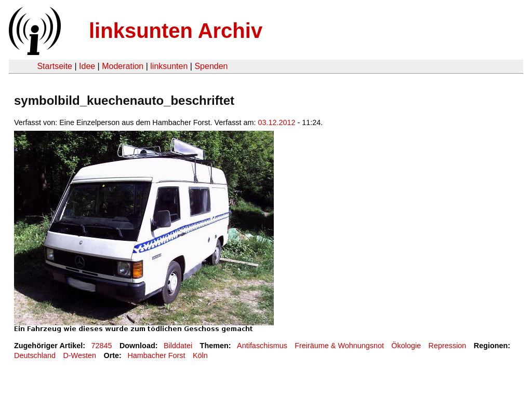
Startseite (55, 66)
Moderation (123, 66)
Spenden (211, 66)
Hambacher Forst (156, 355)
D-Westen (79, 355)
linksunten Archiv (176, 31)
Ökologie (406, 346)
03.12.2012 (277, 122)
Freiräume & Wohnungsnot (339, 346)
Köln (200, 355)
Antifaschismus (262, 346)
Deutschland (35, 355)
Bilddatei (178, 346)
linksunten (169, 66)
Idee (87, 66)
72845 (102, 346)
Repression (448, 346)
